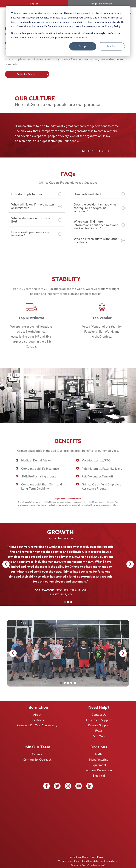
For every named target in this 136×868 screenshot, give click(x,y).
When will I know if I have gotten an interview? (37, 206)
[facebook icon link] (46, 781)
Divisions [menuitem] (99, 742)
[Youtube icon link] (79, 781)
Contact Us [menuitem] (99, 710)
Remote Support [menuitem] (99, 720)
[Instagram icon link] (68, 781)
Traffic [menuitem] (99, 749)
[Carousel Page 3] (71, 597)
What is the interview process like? (37, 220)
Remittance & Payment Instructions (99, 856)
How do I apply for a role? (37, 194)
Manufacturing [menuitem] (99, 755)
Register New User (102, 3)
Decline (111, 46)
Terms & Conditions (78, 852)
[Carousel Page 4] (71, 678)
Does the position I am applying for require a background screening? (99, 208)
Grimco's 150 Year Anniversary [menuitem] (37, 720)
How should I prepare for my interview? (37, 234)
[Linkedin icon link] (90, 781)
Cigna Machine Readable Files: (68, 499)
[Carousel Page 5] (75, 678)
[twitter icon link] (57, 781)
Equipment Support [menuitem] (99, 715)
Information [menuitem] (37, 703)
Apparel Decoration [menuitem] (99, 765)
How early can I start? (99, 194)
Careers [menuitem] (37, 749)
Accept (83, 46)
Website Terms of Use (68, 856)
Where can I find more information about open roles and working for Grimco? (99, 225)
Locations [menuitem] (37, 715)
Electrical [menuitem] (99, 771)
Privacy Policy (97, 852)
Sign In (34, 3)
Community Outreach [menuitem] (37, 755)
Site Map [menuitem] (99, 731)
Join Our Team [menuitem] (37, 742)
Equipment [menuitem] (99, 760)
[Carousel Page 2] (68, 597)
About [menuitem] (37, 710)
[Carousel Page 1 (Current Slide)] (65, 597)
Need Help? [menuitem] (99, 703)
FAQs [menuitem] (99, 726)
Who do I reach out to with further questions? (99, 241)
